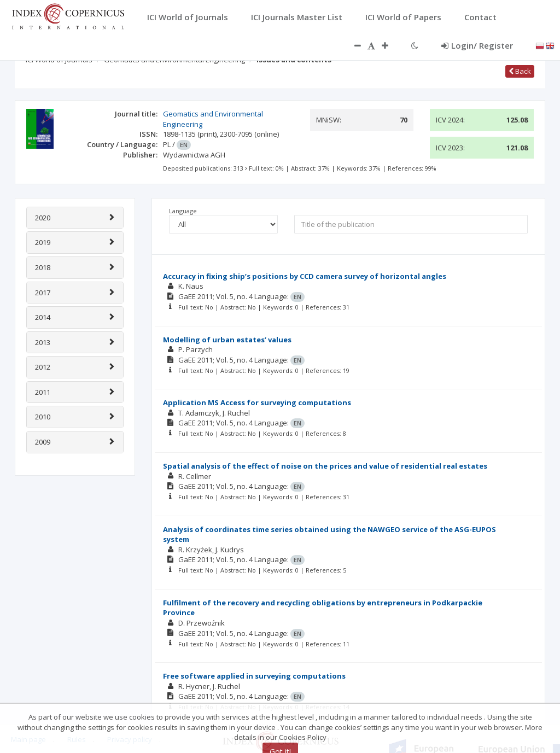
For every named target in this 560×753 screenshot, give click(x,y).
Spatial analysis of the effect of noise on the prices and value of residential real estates (325, 466)
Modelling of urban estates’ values (227, 340)
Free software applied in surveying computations (254, 676)
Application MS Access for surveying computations (257, 402)
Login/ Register (477, 45)
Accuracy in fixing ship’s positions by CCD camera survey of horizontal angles (305, 276)
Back (520, 71)
